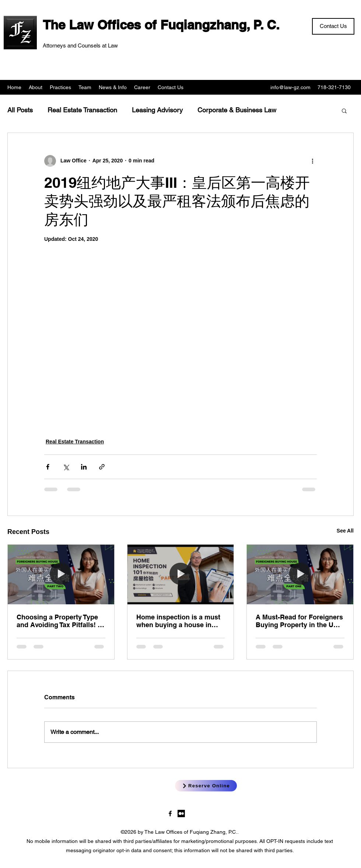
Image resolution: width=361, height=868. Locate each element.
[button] (344, 110)
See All (345, 531)
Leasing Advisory (157, 110)
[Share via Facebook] (48, 467)
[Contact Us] (333, 26)
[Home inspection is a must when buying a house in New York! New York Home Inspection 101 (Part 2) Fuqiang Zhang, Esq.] (181, 574)
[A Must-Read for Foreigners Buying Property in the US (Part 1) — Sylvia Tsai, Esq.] (300, 574)
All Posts (20, 110)
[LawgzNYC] (170, 813)
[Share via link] (102, 467)
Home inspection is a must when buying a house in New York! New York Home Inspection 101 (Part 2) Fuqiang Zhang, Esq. (178, 621)
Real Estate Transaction (82, 110)
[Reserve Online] (206, 786)
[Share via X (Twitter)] (66, 467)
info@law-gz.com (290, 87)
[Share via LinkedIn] (84, 467)
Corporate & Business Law (237, 110)
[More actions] (312, 161)
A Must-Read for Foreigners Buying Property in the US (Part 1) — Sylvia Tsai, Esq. (299, 621)
